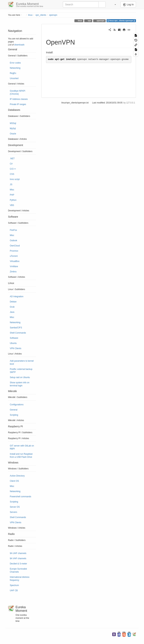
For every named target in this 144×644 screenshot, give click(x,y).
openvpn (53, 15)
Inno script (15, 179)
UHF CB (14, 590)
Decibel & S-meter (18, 564)
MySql (13, 128)
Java (12, 312)
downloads (19, 45)
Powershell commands (21, 497)
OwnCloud (15, 246)
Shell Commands (18, 333)
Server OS (15, 507)
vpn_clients (41, 15)
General (14, 410)
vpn (89, 21)
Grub (12, 307)
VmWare (14, 266)
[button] (113, 4)
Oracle (13, 134)
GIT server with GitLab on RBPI (22, 447)
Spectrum (14, 585)
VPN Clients (16, 348)
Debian (13, 302)
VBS (12, 205)
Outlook (13, 240)
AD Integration (17, 297)
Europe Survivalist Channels (18, 570)
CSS (12, 174)
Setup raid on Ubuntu (20, 377)
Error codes (15, 63)
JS (11, 184)
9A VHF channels (18, 558)
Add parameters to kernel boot (22, 362)
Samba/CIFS (16, 328)
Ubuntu (13, 343)
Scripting (14, 415)
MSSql (13, 123)
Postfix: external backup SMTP (21, 371)
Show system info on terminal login (20, 384)
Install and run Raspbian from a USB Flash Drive (21, 455)
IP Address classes (19, 99)
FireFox (13, 230)
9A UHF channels (18, 553)
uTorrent (14, 256)
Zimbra (13, 272)
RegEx (13, 73)
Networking (15, 68)
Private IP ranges (18, 104)
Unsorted (14, 78)
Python (13, 200)
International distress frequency (20, 579)
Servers (13, 512)
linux (30, 15)
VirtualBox (15, 261)
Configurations (17, 405)
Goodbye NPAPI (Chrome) (17, 92)
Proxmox (14, 251)
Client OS (14, 481)
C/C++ (13, 169)
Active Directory (17, 476)
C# (11, 164)
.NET (12, 159)
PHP (12, 195)
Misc (12, 190)
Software (14, 338)
